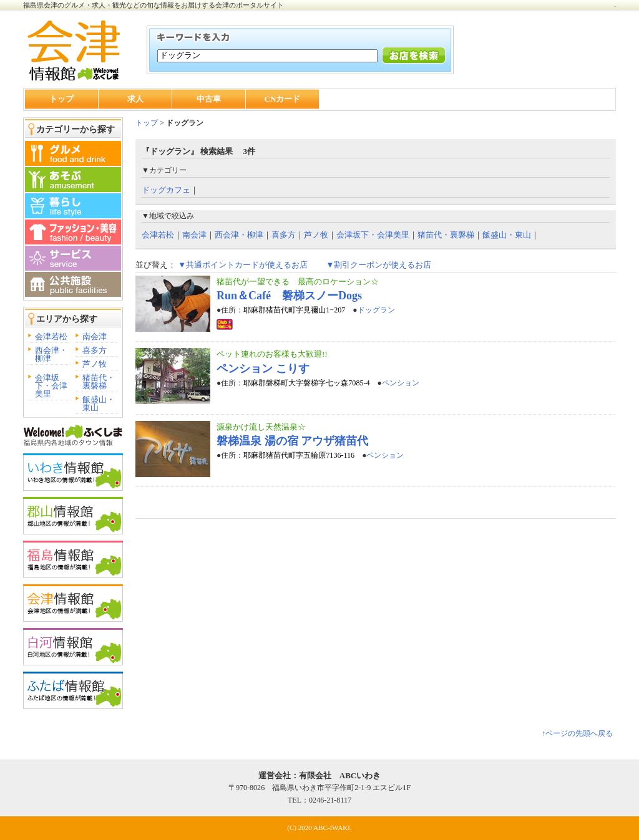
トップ (61, 99)
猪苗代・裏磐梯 (99, 382)
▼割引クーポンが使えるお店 (378, 265)
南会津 (95, 336)
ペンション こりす (263, 369)
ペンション (401, 383)
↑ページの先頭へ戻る (577, 733)
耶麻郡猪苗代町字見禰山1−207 (294, 310)
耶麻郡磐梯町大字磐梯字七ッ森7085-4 (306, 383)
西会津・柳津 (51, 354)
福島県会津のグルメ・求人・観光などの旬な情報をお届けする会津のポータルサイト (154, 5)
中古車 (209, 99)
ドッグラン (376, 310)
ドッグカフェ (166, 190)
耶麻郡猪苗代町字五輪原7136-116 (299, 455)
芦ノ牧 (95, 364)
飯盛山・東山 (99, 403)
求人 (135, 99)
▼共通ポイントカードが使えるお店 (243, 265)
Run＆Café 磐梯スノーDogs (289, 296)
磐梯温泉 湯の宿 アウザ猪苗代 (292, 441)
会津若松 (51, 336)
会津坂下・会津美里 (51, 386)
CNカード (283, 99)
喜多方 (95, 350)
